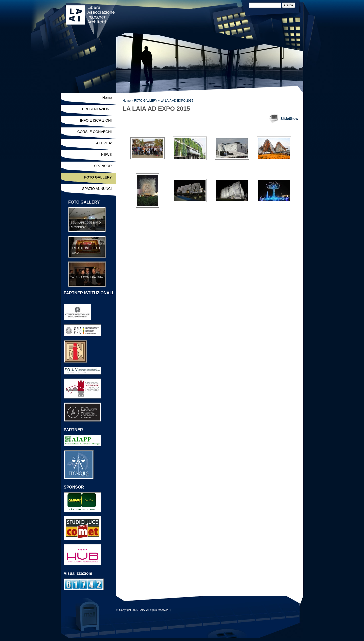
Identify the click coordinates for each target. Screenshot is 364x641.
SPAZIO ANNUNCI (97, 189)
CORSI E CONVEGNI (95, 132)
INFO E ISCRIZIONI (96, 120)
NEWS (106, 154)
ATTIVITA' (104, 143)
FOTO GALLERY (145, 101)
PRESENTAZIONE (97, 109)
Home (127, 101)
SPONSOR (103, 166)
